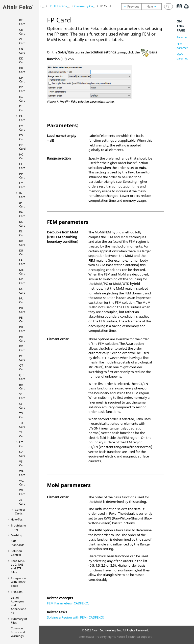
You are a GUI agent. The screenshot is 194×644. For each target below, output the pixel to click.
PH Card (22, 329)
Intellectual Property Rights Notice (102, 637)
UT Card (22, 444)
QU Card (22, 377)
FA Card (22, 118)
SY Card (22, 406)
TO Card (22, 425)
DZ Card (22, 89)
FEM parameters (184, 46)
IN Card (22, 195)
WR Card (22, 492)
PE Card (22, 319)
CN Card (22, 51)
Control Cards (20, 511)
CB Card (22, 32)
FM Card (22, 128)
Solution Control (16, 553)
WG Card (22, 482)
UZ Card (22, 454)
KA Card (22, 214)
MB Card (22, 271)
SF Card (22, 396)
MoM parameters (184, 56)
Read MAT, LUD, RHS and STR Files (18, 566)
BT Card (22, 22)
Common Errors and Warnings (18, 632)
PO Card (22, 348)
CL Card (22, 41)
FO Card (22, 137)
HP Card (22, 175)
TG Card (22, 415)
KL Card (22, 233)
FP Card (22, 147)
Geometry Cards (86, 6)
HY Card (22, 185)
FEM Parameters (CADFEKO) (68, 603)
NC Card (22, 291)
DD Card (22, 60)
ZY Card (22, 502)
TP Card (22, 434)
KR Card (22, 243)
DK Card (22, 70)
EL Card (22, 108)
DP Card (22, 79)
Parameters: (185, 37)
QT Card (22, 367)
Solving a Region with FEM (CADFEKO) (76, 617)
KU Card (22, 252)
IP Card (22, 204)
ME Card (22, 281)
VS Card (22, 463)
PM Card (22, 339)
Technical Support (140, 637)
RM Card (22, 386)
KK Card (22, 224)
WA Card (22, 473)
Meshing (17, 535)
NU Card (22, 300)
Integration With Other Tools (18, 582)
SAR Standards (18, 543)
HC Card (22, 156)
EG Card (22, 99)
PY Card (22, 358)
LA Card (22, 262)
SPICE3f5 (17, 592)
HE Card (22, 166)
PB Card (22, 310)
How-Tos (17, 519)
